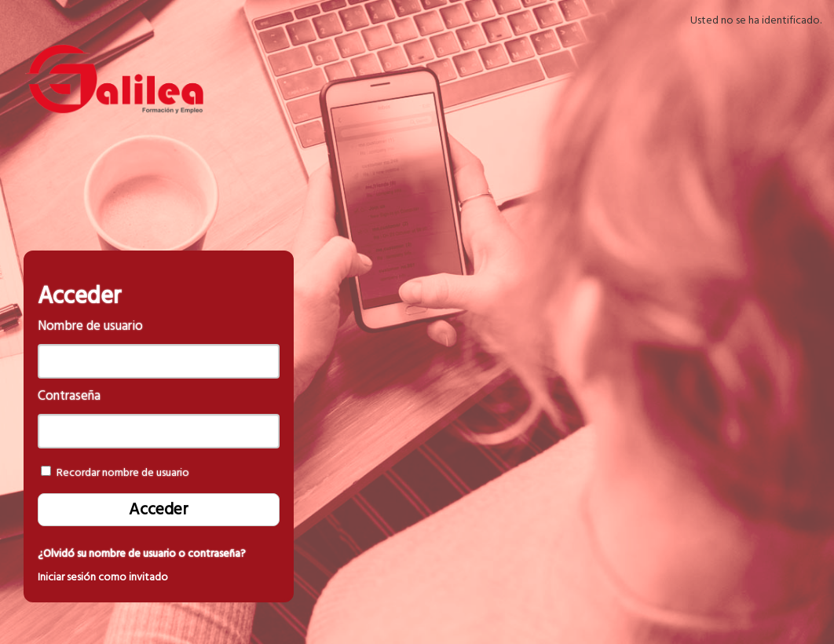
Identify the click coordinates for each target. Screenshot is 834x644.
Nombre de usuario (90, 326)
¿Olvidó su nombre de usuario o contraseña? (142, 554)
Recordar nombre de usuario (123, 473)
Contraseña (69, 396)
